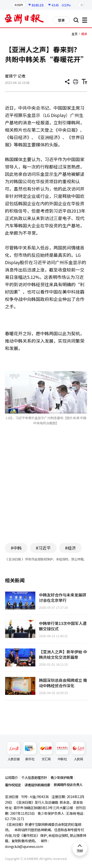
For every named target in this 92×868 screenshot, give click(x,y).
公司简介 (11, 777)
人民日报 (14, 752)
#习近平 (43, 548)
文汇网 (46, 752)
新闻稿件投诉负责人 (68, 785)
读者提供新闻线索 (37, 785)
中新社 (62, 752)
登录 (61, 20)
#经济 (70, 548)
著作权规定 (13, 785)
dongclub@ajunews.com (24, 846)
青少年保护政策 (62, 777)
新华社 (30, 752)
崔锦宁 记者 (15, 76)
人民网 (78, 752)
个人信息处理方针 (34, 777)
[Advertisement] (46, 492)
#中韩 (16, 548)
